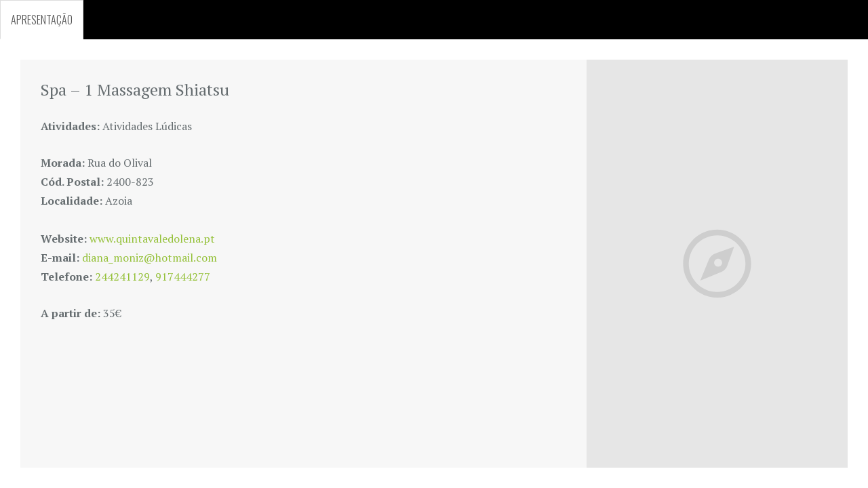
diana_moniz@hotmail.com (150, 258)
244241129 (122, 277)
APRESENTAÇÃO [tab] (42, 20)
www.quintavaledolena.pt (152, 239)
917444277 (183, 277)
